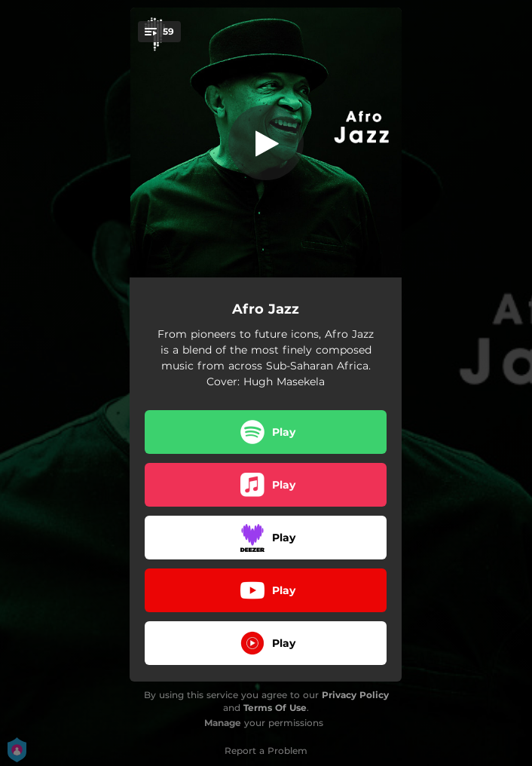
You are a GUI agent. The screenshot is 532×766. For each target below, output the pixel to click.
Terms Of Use (275, 708)
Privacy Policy (355, 695)
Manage (223, 723)
